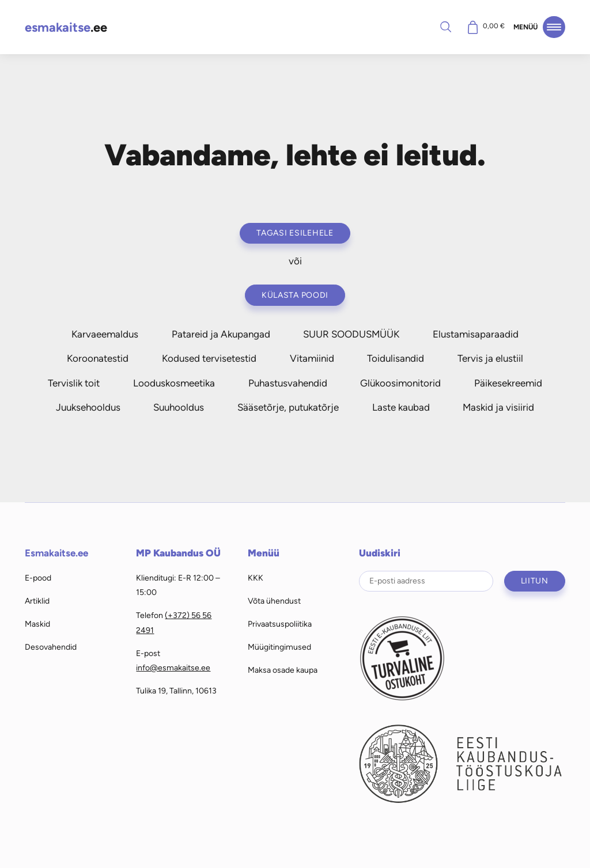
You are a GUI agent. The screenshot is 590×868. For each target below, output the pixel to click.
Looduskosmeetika (174, 383)
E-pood (38, 578)
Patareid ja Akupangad (221, 334)
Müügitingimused (279, 647)
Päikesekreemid (508, 383)
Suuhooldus (179, 407)
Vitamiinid (312, 358)
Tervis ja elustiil (490, 358)
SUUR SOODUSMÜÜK (351, 334)
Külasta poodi (295, 295)
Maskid (37, 624)
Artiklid (37, 601)
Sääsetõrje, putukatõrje (288, 407)
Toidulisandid (396, 358)
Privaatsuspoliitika (280, 624)
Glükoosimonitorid (400, 383)
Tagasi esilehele (295, 233)
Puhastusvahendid (288, 383)
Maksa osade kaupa (283, 670)
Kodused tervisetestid (209, 358)
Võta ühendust (274, 601)
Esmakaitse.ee (56, 553)
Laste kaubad (401, 407)
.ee (66, 27)
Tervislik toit (74, 383)
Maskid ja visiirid (498, 407)
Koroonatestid (98, 358)
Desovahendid (51, 647)
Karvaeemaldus (105, 334)
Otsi (445, 26)
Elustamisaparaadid (476, 334)
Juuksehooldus (88, 407)
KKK (256, 578)
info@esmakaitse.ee (173, 668)
